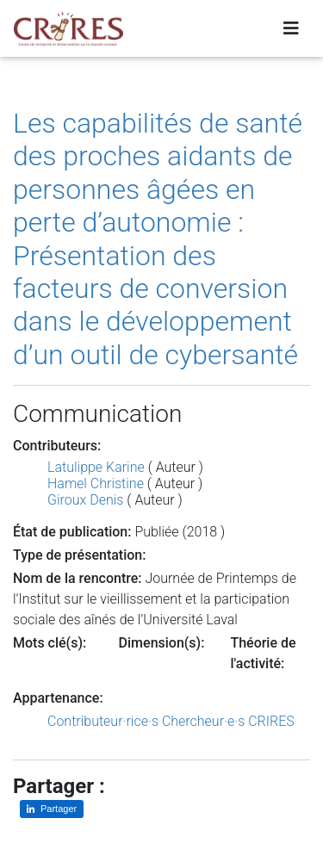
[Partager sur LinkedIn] (52, 809)
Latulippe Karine (96, 467)
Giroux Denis (85, 500)
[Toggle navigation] (291, 28)
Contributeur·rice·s (103, 721)
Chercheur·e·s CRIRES (228, 721)
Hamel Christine (96, 484)
